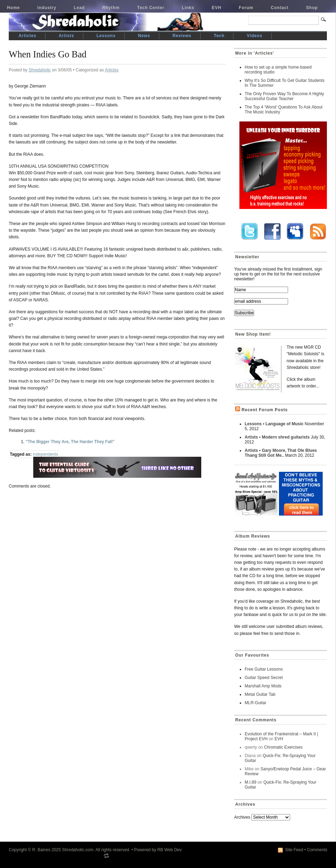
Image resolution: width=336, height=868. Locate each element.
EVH (216, 8)
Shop (312, 8)
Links (188, 8)
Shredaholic (40, 70)
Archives (242, 817)
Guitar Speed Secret (264, 678)
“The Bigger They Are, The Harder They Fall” (70, 442)
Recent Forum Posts (265, 410)
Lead (79, 8)
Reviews (182, 36)
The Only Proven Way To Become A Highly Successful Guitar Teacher (284, 96)
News (144, 36)
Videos (254, 36)
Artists (66, 36)
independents (45, 454)
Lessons (106, 36)
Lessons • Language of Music (274, 424)
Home (13, 8)
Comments (317, 850)
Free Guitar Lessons (264, 669)
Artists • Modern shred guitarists (277, 437)
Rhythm (111, 8)
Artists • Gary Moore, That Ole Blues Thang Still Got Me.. (281, 453)
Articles (27, 36)
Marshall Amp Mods (263, 686)
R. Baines (41, 850)
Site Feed (294, 850)
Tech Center (151, 8)
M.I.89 (250, 782)
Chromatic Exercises (283, 747)
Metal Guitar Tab (260, 694)
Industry (47, 8)
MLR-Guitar (255, 703)
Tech (219, 36)
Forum (246, 8)
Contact (280, 8)
